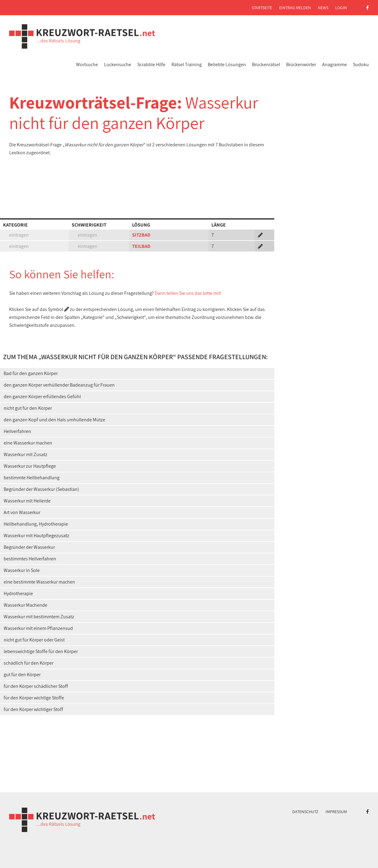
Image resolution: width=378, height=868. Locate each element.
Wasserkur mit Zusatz (25, 454)
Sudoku (361, 64)
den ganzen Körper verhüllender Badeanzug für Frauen (59, 385)
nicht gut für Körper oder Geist (34, 640)
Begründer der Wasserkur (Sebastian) (41, 489)
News (323, 8)
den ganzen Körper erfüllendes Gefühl (42, 396)
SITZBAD (141, 235)
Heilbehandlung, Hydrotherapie (36, 524)
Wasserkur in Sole (22, 570)
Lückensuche (118, 64)
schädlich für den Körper (29, 663)
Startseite (262, 8)
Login (341, 8)
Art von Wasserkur (22, 512)
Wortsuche (87, 64)
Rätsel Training (187, 64)
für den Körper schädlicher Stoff (36, 686)
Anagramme (335, 64)
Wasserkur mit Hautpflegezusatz (36, 536)
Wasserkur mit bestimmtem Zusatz (39, 617)
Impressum (336, 812)
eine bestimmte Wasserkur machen (39, 582)
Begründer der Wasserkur (29, 547)
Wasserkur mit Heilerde (27, 501)
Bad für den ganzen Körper (31, 373)
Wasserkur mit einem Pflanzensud (38, 628)
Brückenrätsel (266, 64)
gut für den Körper (22, 675)
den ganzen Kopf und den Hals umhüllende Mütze (54, 420)
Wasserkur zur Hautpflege (30, 466)
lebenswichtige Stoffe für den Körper (41, 651)
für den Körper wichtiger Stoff (33, 709)
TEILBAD (141, 246)
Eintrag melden (295, 8)
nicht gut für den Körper (28, 408)
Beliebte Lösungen (227, 64)
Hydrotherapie (18, 593)
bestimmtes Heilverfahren (30, 559)
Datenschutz (305, 812)
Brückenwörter (301, 64)
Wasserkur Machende (25, 605)
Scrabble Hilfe (151, 64)
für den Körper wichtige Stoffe (34, 698)
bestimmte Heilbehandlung (32, 478)
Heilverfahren (17, 431)
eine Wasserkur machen (28, 443)
